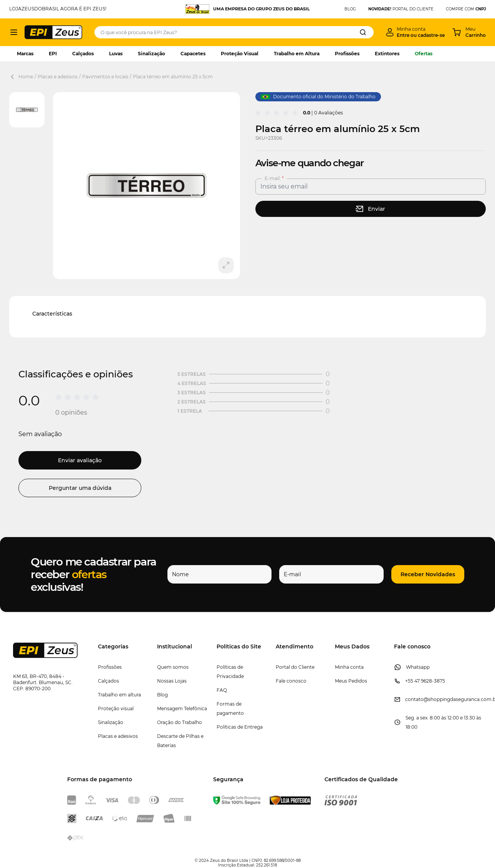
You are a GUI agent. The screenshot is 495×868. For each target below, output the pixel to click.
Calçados (83, 54)
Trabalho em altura (119, 695)
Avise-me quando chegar (310, 163)
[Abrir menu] (14, 32)
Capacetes (193, 54)
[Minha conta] (415, 32)
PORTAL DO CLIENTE (401, 9)
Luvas (116, 54)
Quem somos (173, 667)
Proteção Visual (240, 54)
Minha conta (349, 667)
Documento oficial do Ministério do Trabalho (318, 97)
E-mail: (273, 178)
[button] (428, 574)
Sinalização (151, 54)
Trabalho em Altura (297, 54)
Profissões (347, 54)
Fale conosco (291, 681)
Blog (162, 695)
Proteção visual (116, 708)
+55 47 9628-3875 (425, 681)
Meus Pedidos (351, 681)
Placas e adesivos (58, 77)
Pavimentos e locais (105, 77)
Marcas (25, 54)
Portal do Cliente (295, 667)
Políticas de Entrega (240, 727)
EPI (53, 54)
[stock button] (371, 209)
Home (26, 77)
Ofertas (424, 54)
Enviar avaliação (80, 460)
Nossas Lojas (172, 681)
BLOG (350, 9)
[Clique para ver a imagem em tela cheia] (147, 186)
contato (414, 699)
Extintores (387, 54)
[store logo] (53, 32)
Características (52, 314)
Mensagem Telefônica (182, 708)
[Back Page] (14, 77)
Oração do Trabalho (180, 722)
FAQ (222, 690)
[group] (278, 113)
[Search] (363, 32)
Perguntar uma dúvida (80, 488)
